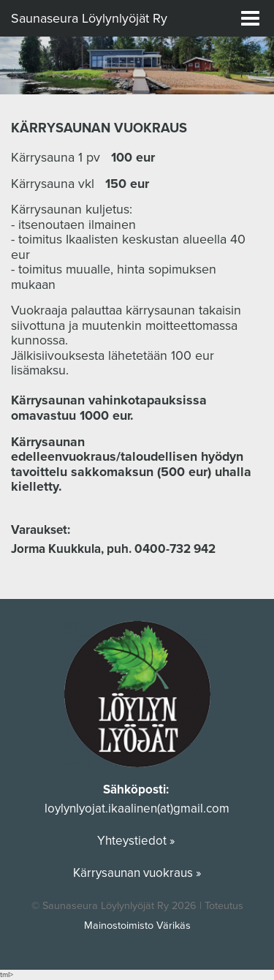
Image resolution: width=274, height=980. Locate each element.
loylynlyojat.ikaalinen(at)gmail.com (137, 808)
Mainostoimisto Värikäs (137, 926)
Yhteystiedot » (137, 841)
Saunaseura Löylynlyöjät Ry (89, 18)
